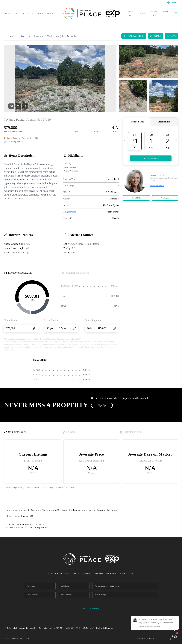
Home (50, 569)
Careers (122, 569)
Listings (58, 569)
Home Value (98, 569)
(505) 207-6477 (72, 623)
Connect (131, 569)
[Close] (176, 619)
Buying (40, 13)
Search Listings (11, 13)
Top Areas (28, 13)
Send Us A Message (91, 604)
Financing (140, 13)
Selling (50, 13)
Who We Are (111, 569)
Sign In (172, 2)
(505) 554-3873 (88, 623)
